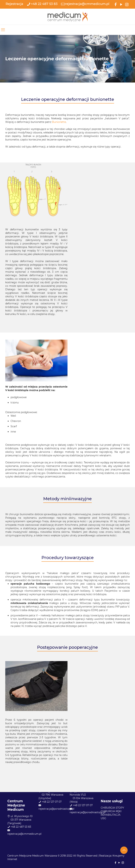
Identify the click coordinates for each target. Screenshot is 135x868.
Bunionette (59, 122)
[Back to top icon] (124, 850)
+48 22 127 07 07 (52, 802)
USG (103, 818)
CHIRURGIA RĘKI (111, 811)
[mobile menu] (3, 30)
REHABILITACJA (111, 815)
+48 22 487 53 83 (21, 827)
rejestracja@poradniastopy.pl (56, 809)
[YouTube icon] (121, 4)
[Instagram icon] (127, 4)
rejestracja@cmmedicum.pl (24, 834)
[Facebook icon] (115, 4)
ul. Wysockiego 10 (22, 816)
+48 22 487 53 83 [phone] (44, 4)
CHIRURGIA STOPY (112, 808)
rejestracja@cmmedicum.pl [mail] (87, 4)
